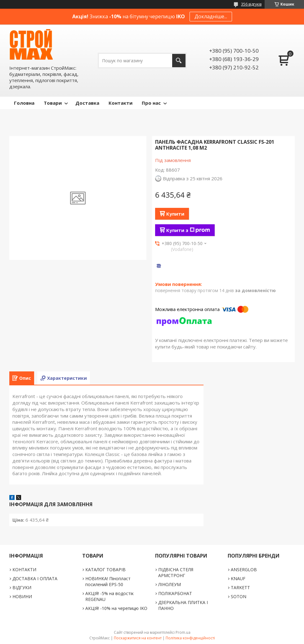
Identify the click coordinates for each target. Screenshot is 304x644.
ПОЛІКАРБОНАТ (175, 593)
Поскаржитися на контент (138, 638)
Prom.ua (183, 632)
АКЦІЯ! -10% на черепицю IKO (116, 608)
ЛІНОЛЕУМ (170, 584)
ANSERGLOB (244, 570)
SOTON (239, 596)
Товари (53, 103)
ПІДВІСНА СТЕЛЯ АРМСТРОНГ (176, 572)
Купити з (188, 230)
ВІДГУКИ (22, 587)
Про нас (151, 103)
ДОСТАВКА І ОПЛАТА (35, 578)
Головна (24, 103)
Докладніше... (211, 16)
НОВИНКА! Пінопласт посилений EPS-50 (108, 581)
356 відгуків (251, 4)
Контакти (121, 103)
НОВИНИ (22, 596)
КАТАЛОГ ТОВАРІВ (105, 570)
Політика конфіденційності (190, 638)
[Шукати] (179, 61)
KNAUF (238, 578)
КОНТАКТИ (24, 570)
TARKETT (240, 587)
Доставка (87, 103)
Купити (175, 214)
